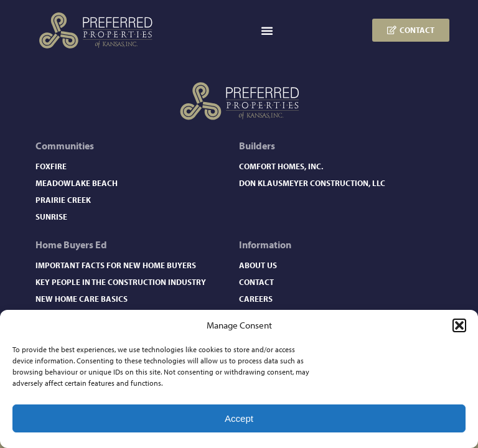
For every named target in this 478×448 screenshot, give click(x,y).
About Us (258, 265)
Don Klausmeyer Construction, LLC (312, 183)
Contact (256, 282)
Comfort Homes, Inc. (281, 166)
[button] (459, 325)
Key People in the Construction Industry (121, 282)
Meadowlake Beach (77, 183)
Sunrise (51, 217)
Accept (239, 418)
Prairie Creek (63, 200)
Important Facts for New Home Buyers (116, 265)
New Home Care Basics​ (82, 299)
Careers (256, 299)
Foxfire (51, 166)
